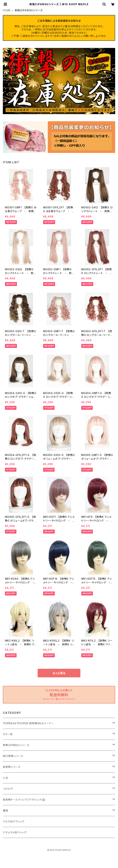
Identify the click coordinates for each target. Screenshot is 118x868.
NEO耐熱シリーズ (13, 756)
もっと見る (59, 673)
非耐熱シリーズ (12, 767)
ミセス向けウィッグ (14, 821)
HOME (7, 10)
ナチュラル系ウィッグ (15, 832)
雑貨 (6, 810)
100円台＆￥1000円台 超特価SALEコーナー (28, 723)
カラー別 (8, 734)
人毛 (6, 778)
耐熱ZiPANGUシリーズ (16, 745)
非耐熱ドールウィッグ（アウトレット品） (24, 800)
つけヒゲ (8, 789)
